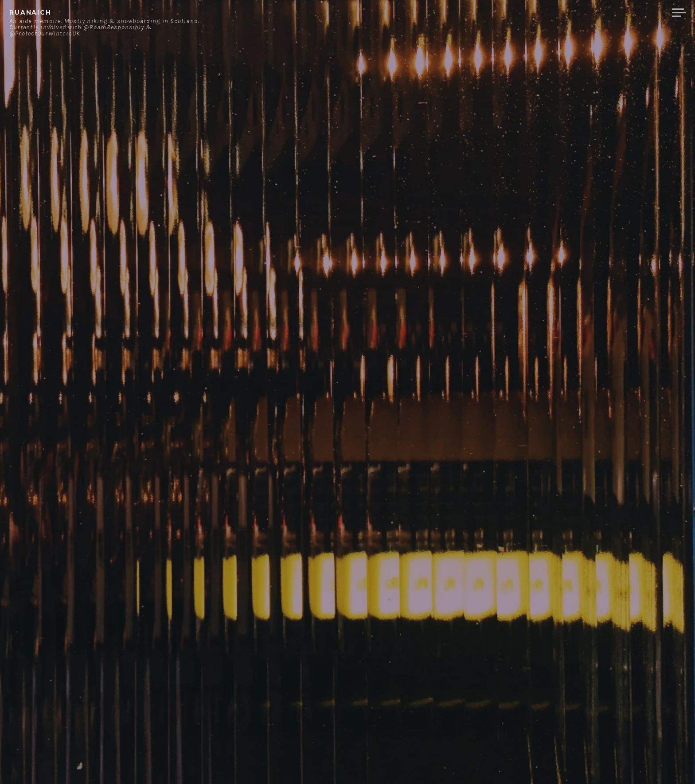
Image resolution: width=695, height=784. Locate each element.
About (531, 13)
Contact (573, 13)
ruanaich (30, 12)
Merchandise (632, 13)
